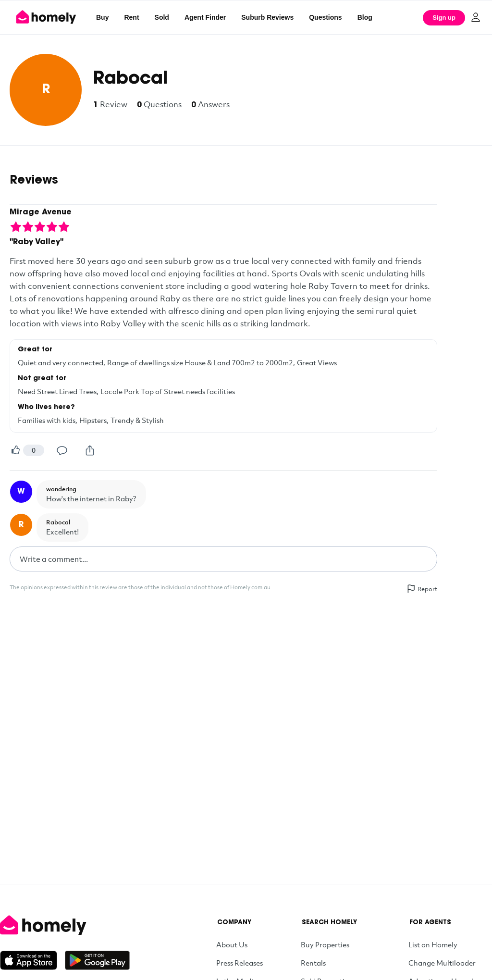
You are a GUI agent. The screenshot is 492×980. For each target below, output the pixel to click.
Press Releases (240, 963)
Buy (102, 17)
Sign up (444, 18)
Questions (325, 17)
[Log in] (476, 17)
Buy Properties (325, 944)
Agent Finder (205, 17)
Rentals (313, 963)
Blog (365, 17)
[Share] (90, 450)
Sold (162, 17)
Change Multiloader (442, 963)
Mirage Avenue (41, 212)
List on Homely (433, 944)
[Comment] (62, 450)
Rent (131, 17)
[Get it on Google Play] (97, 960)
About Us (232, 944)
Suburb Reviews (267, 17)
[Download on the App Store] (32, 960)
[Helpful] (15, 450)
